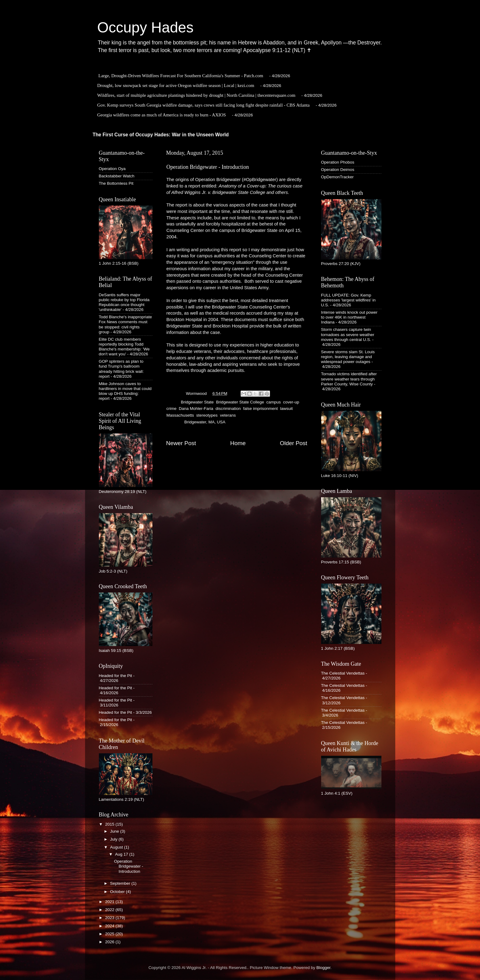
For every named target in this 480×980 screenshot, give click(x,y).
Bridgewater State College (240, 402)
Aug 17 (122, 854)
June (115, 831)
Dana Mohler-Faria (196, 409)
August (117, 847)
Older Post (293, 443)
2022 (110, 910)
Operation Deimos (338, 170)
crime (172, 409)
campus (274, 402)
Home (238, 443)
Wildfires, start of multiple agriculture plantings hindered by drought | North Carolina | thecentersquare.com (196, 95)
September (121, 883)
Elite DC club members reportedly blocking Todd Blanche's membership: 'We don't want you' (124, 347)
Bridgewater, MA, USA (205, 422)
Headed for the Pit (116, 676)
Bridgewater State (197, 402)
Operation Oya (112, 169)
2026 (110, 942)
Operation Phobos (338, 162)
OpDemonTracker (337, 177)
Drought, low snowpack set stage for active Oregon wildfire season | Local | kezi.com (176, 85)
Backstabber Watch (117, 176)
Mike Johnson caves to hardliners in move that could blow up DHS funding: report (125, 391)
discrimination (228, 409)
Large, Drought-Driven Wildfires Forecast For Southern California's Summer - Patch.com (181, 76)
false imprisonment (260, 409)
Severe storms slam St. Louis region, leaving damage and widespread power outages (348, 357)
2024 (110, 926)
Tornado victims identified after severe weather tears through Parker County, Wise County (349, 379)
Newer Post (181, 443)
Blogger (324, 968)
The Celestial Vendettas (343, 673)
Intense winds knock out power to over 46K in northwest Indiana (349, 317)
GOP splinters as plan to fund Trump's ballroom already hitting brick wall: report (121, 369)
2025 (110, 934)
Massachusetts (180, 415)
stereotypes (207, 415)
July (114, 839)
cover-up (291, 402)
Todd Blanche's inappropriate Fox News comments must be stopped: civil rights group (126, 324)
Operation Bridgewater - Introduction (128, 866)
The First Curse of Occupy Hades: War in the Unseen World (161, 135)
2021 (110, 902)
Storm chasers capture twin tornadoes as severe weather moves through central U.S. (348, 334)
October (118, 892)
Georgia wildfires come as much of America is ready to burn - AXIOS (162, 115)
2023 (110, 918)
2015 (110, 824)
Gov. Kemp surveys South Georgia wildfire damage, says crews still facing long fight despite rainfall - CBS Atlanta (204, 105)
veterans (228, 415)
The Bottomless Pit (116, 183)
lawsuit (286, 409)
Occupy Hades (146, 27)
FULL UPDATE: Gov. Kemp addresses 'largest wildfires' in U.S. (348, 300)
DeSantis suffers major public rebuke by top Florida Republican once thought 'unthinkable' (124, 302)
